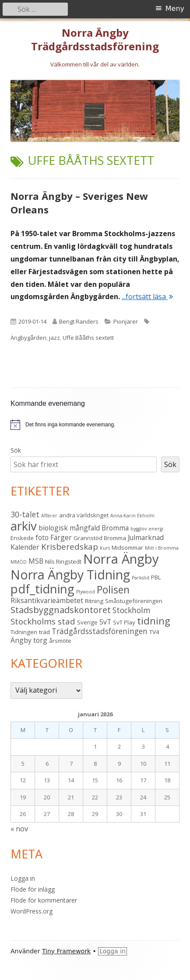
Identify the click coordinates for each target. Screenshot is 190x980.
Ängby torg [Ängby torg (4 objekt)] (29, 640)
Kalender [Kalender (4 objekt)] (25, 547)
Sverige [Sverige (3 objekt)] (87, 622)
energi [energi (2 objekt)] (156, 529)
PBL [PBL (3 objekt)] (156, 577)
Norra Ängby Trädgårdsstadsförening (95, 40)
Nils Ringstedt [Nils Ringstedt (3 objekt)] (63, 561)
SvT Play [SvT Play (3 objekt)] (124, 622)
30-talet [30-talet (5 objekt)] (25, 514)
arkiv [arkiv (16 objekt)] (24, 526)
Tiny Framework (66, 951)
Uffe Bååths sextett (88, 338)
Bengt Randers (79, 321)
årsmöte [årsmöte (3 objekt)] (60, 641)
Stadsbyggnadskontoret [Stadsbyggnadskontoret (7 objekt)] (61, 610)
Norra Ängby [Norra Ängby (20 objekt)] (121, 559)
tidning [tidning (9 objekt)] (154, 621)
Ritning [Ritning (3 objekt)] (94, 601)
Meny (175, 9)
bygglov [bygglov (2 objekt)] (139, 529)
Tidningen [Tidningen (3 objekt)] (24, 632)
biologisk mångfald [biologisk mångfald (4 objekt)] (69, 528)
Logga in (23, 878)
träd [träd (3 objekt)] (44, 632)
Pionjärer (126, 321)
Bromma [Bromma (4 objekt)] (115, 528)
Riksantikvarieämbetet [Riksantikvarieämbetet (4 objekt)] (47, 600)
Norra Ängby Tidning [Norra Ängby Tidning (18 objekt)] (70, 575)
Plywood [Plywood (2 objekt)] (86, 592)
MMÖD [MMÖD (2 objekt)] (19, 562)
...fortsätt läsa (147, 296)
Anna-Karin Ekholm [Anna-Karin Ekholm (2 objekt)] (132, 516)
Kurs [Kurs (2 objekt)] (105, 548)
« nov (19, 829)
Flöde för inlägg (33, 889)
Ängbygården (28, 338)
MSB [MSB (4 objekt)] (36, 561)
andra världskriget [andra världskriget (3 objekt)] (84, 515)
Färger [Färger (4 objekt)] (61, 537)
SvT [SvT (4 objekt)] (105, 622)
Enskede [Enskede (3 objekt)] (22, 538)
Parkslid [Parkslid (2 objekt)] (141, 578)
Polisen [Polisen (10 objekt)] (113, 589)
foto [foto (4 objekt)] (42, 537)
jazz (55, 338)
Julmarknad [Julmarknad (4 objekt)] (146, 537)
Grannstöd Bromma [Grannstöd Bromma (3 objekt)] (100, 538)
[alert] (70, 425)
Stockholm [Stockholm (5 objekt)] (132, 610)
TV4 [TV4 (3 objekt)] (154, 632)
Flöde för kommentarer (44, 900)
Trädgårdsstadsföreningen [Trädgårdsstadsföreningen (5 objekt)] (100, 631)
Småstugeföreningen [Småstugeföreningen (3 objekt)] (134, 601)
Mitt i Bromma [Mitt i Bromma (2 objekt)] (162, 548)
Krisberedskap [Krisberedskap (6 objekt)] (70, 547)
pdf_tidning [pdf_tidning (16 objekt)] (42, 589)
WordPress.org (32, 911)
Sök (16, 450)
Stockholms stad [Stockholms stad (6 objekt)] (43, 621)
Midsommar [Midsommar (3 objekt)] (127, 548)
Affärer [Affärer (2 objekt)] (49, 516)
